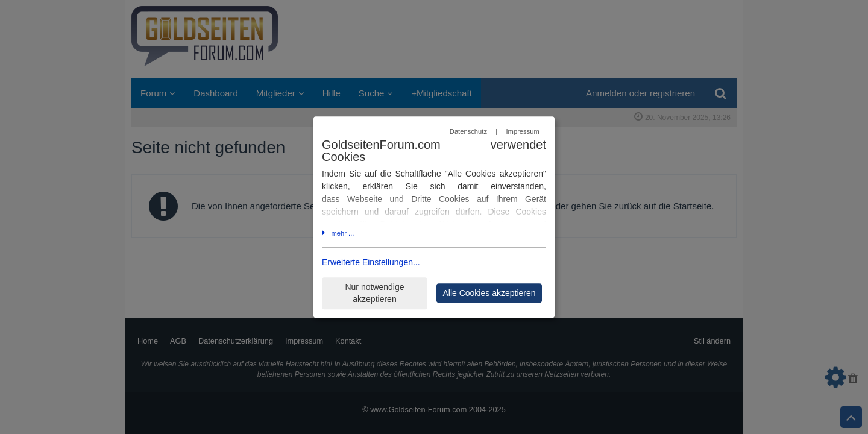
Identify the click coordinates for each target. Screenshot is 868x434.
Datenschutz (468, 131)
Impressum (522, 131)
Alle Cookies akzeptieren (489, 293)
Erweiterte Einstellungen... (371, 263)
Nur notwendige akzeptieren (374, 293)
